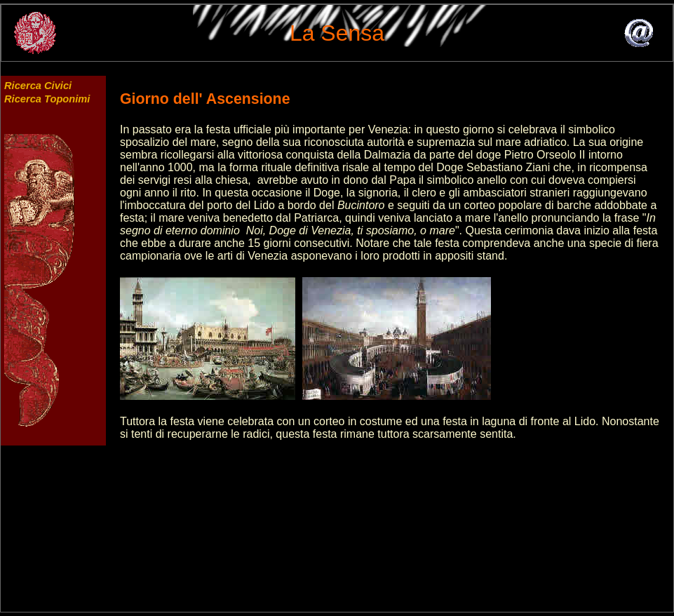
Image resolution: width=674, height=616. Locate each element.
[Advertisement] (396, 538)
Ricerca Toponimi (47, 99)
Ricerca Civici (38, 86)
